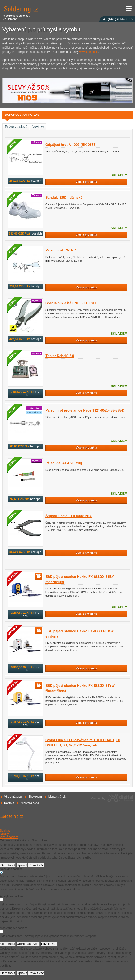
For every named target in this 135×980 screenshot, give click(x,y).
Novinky (38, 127)
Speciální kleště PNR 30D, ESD (71, 303)
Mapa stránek (57, 797)
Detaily (4, 834)
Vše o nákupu (13, 797)
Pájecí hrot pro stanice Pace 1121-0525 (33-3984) (85, 410)
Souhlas (5, 831)
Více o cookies (9, 837)
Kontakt (9, 803)
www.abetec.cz (89, 52)
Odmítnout (8, 865)
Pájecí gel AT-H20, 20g (64, 463)
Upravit (22, 865)
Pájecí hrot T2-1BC (61, 250)
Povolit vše (36, 865)
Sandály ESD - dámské (64, 198)
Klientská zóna (30, 803)
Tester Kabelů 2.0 (60, 356)
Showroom (35, 797)
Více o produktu (86, 182)
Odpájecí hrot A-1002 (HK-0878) (71, 145)
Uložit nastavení (28, 944)
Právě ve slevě (16, 127)
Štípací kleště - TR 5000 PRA (69, 516)
